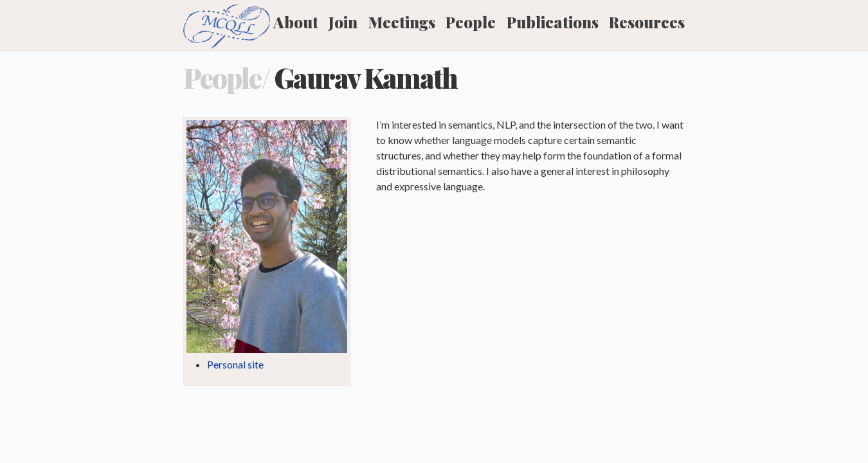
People (471, 22)
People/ (226, 78)
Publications (553, 22)
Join (343, 22)
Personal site (235, 364)
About (296, 22)
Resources (647, 22)
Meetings (402, 22)
